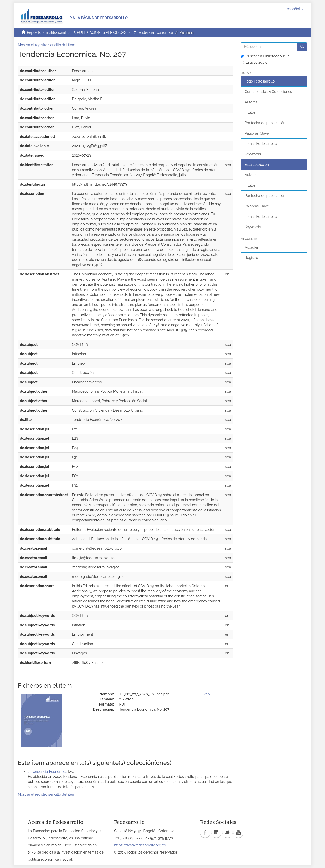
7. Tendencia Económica (153, 32)
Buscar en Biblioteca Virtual (266, 56)
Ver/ (207, 694)
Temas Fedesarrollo (261, 144)
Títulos (250, 112)
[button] (295, 9)
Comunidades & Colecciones (269, 92)
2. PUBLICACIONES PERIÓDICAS (100, 32)
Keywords (253, 154)
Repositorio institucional (46, 32)
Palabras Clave (257, 133)
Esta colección (255, 62)
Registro (251, 258)
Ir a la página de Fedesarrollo (98, 18)
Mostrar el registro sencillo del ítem (46, 45)
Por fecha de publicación (265, 123)
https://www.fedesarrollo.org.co (140, 845)
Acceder (252, 247)
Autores (251, 102)
